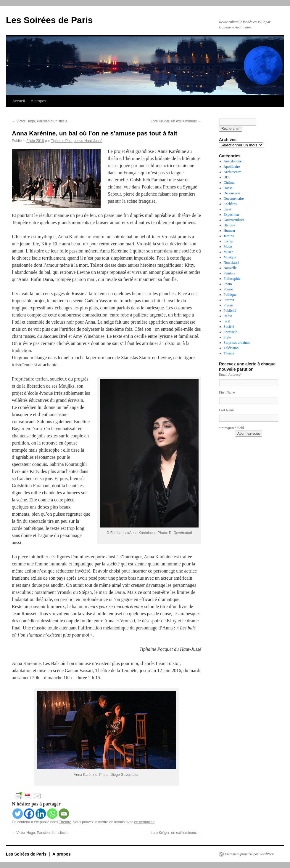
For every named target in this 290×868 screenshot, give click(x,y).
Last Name (227, 410)
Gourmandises (234, 220)
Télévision (231, 348)
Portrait (229, 300)
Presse (228, 305)
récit (227, 321)
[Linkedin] (41, 814)
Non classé (231, 263)
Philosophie (232, 279)
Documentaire (234, 199)
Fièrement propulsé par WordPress (250, 854)
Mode (228, 247)
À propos (38, 101)
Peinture (230, 273)
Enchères (230, 204)
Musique (230, 257)
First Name (227, 392)
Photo (228, 284)
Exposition (231, 215)
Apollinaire (232, 167)
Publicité (230, 311)
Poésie (228, 289)
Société (229, 327)
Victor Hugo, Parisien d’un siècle (40, 121)
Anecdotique (233, 161)
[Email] (64, 814)
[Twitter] (18, 814)
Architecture (233, 172)
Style (227, 337)
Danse (228, 188)
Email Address (230, 375)
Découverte (232, 193)
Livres (228, 241)
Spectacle (231, 332)
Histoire (229, 225)
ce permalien (144, 822)
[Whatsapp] (52, 814)
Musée (228, 252)
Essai (227, 209)
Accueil (19, 101)
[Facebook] (29, 814)
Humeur (229, 231)
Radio (228, 316)
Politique (230, 295)
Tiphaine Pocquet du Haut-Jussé (77, 141)
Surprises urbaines (237, 343)
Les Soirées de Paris (49, 20)
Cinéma (229, 183)
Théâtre (65, 822)
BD (226, 177)
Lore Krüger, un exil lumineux (176, 121)
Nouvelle (230, 268)
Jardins (229, 236)
